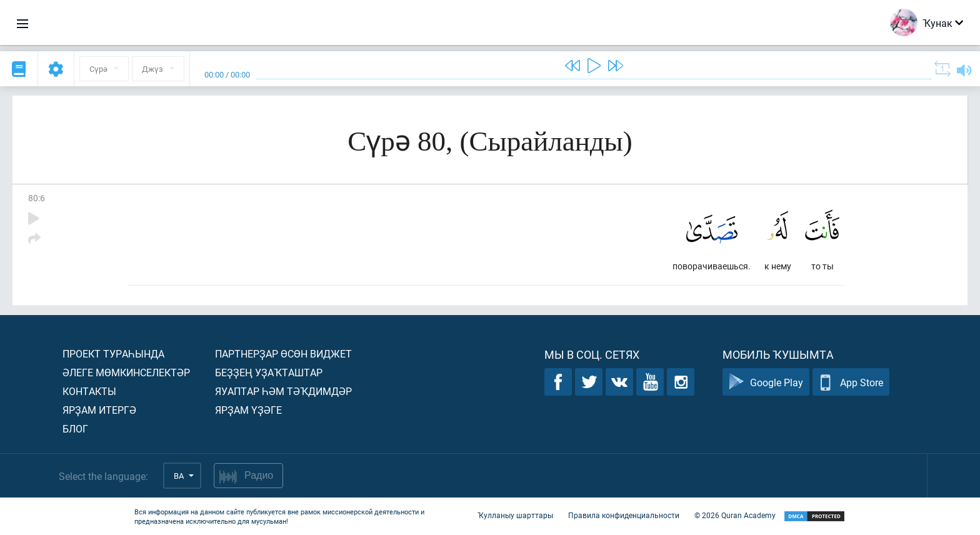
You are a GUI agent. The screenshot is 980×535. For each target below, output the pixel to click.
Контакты (89, 391)
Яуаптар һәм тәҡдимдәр (283, 391)
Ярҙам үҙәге (248, 410)
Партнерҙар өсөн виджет (283, 353)
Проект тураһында (113, 353)
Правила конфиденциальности (624, 515)
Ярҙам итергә (99, 410)
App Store (851, 382)
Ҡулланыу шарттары (515, 515)
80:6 (37, 198)
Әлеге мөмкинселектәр (126, 372)
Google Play (766, 382)
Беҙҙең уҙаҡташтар (269, 372)
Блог (75, 428)
